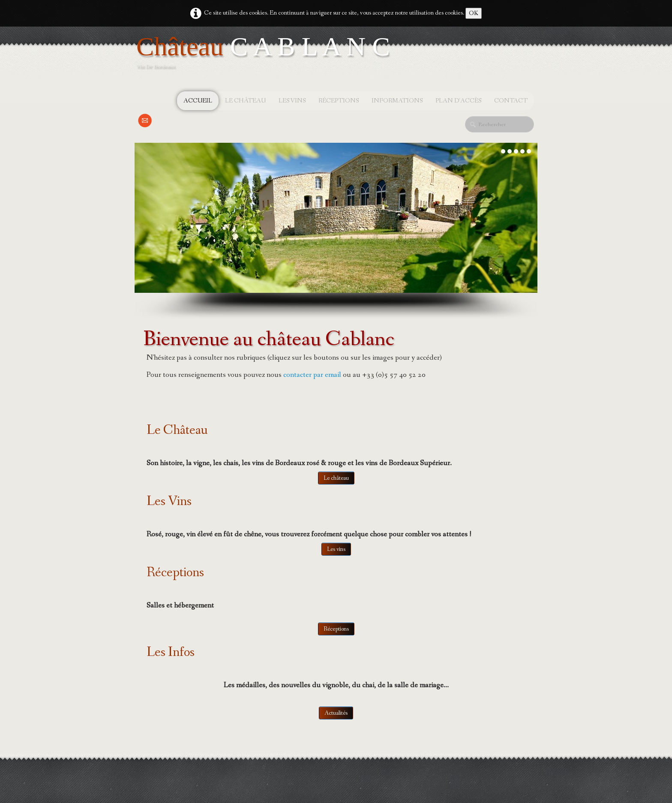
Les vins (292, 101)
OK (474, 13)
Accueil (198, 101)
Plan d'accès (458, 101)
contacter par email (312, 375)
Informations (397, 101)
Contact (511, 101)
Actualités (336, 713)
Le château (245, 101)
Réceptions (339, 101)
